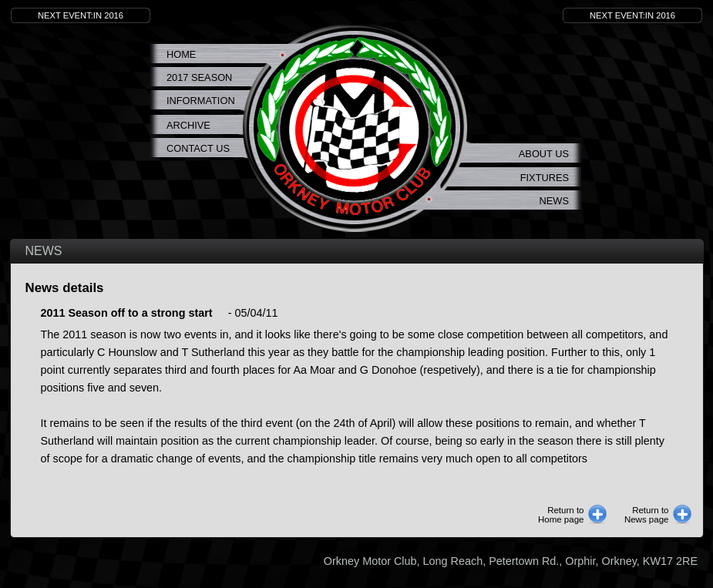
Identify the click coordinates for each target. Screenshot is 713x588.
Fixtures (545, 178)
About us (544, 154)
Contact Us (198, 148)
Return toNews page (647, 515)
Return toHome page (561, 515)
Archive (188, 125)
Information (201, 101)
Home (181, 54)
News (554, 201)
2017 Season (199, 77)
